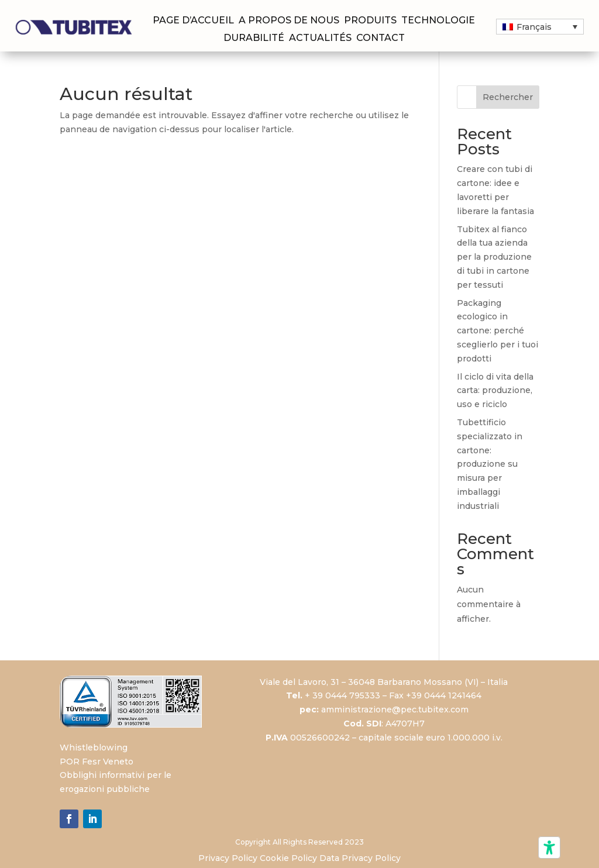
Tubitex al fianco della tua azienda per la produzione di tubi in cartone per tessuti (494, 257)
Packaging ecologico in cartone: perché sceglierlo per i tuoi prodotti (498, 331)
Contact (381, 39)
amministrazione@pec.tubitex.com (395, 709)
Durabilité (254, 39)
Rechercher (508, 97)
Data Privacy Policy (360, 858)
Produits (370, 21)
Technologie (438, 21)
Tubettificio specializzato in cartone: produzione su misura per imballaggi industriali (490, 464)
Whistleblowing (94, 748)
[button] (540, 27)
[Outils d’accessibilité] (549, 848)
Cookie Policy (288, 858)
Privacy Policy (228, 858)
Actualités (320, 39)
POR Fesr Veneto (97, 762)
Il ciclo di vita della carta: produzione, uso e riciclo (495, 391)
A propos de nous (289, 21)
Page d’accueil (193, 21)
